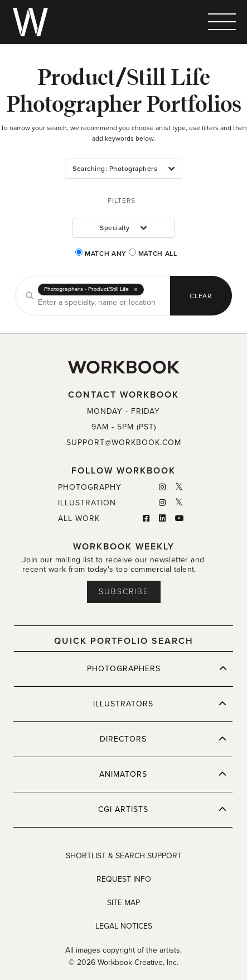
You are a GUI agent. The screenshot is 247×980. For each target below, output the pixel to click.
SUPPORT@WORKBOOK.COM (124, 443)
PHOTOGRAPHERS (157, 668)
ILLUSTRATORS (160, 704)
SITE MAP (123, 903)
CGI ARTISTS (163, 809)
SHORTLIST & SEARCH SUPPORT (124, 856)
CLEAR (201, 296)
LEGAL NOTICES (124, 926)
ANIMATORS (163, 774)
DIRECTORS (163, 739)
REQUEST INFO (124, 879)
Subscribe (124, 592)
